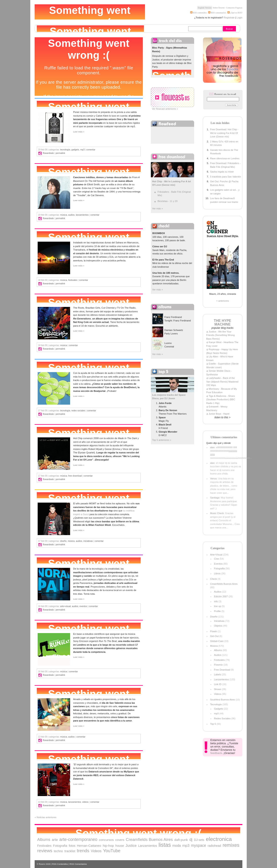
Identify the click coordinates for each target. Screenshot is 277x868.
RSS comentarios (217, 13)
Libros (217, 573)
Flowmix (218, 665)
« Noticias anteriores (45, 817)
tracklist (70, 851)
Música (64, 215)
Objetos (218, 626)
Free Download (75, 476)
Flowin (214, 631)
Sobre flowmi (219, 8)
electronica (219, 839)
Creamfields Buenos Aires (224, 584)
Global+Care (217, 641)
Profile (217, 611)
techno (58, 851)
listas (165, 845)
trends (83, 851)
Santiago (215, 498)
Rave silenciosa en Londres (225, 158)
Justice (131, 845)
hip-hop (108, 846)
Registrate (229, 18)
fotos (72, 846)
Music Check (217, 513)
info (216, 601)
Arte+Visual (65, 606)
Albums (218, 650)
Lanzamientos (82, 215)
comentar (91, 150)
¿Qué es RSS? (236, 13)
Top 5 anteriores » (162, 440)
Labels (217, 674)
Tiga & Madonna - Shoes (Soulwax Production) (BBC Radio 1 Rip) (221, 400)
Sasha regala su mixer (222, 172)
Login (239, 18)
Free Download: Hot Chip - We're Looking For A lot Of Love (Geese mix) (224, 133)
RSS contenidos (198, 13)
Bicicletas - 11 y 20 (167, 201)
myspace (198, 845)
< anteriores (222, 301)
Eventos (83, 606)
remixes (231, 845)
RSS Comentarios (78, 864)
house (120, 846)
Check (213, 579)
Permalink (60, 153)
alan (212, 447)
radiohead (214, 846)
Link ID (218, 684)
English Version (205, 8)
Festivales (73, 280)
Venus (213, 479)
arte (55, 840)
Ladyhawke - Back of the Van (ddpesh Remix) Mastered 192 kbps (222, 382)
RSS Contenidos (60, 864)
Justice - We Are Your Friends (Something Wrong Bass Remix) (220, 335)
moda (176, 846)
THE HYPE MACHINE (222, 322)
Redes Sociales (78, 411)
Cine (217, 559)
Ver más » (158, 208)
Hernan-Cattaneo (89, 846)
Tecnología (65, 150)
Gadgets (75, 150)
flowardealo (48, 153)
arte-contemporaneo (78, 839)
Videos (85, 802)
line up (217, 606)
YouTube (112, 851)
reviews (45, 851)
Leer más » (79, 132)
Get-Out (214, 636)
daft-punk (181, 840)
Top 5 (213, 724)
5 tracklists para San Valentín (225, 177)
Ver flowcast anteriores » (165, 109)
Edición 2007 (221, 596)
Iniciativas (88, 541)
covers (120, 840)
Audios (71, 215)
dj (191, 840)
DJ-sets (199, 840)
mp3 (82, 150)
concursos (106, 840)
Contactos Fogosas (234, 8)
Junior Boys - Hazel (219, 414)
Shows (218, 689)
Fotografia (219, 568)
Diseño (63, 541)
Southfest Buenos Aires (222, 700)
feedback (216, 753)
